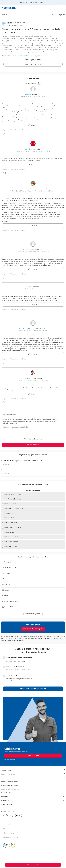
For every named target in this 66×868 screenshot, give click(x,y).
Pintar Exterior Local (11, 547)
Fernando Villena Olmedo (29, 329)
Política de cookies (9, 833)
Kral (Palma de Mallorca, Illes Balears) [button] (28, 151)
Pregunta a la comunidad (33, 64)
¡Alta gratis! (39, 2)
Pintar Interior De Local (12, 518)
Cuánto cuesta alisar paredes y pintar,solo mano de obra (22, 461)
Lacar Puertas (9, 513)
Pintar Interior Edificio (11, 542)
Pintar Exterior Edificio (11, 537)
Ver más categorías (33, 614)
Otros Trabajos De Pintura (13, 499)
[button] (33, 770)
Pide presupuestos (33, 865)
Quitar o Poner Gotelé (11, 504)
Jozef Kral (29, 149)
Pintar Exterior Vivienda (12, 523)
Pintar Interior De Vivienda (13, 494)
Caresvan (29, 94)
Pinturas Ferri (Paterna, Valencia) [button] (28, 381)
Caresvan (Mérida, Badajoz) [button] (28, 97)
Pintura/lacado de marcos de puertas (15, 470)
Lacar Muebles (9, 532)
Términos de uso (8, 825)
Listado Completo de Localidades (11, 793)
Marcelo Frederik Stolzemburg (29, 189)
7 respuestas (6, 56)
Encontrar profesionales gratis (33, 629)
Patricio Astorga (29, 250)
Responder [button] (33, 125)
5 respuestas (5, 474)
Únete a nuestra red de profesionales (33, 689)
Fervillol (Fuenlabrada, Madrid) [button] (28, 331)
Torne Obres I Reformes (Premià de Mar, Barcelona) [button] (28, 191)
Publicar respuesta (33, 445)
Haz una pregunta (58, 15)
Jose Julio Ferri (29, 378)
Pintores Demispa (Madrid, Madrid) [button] (28, 252)
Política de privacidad (10, 829)
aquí (18, 639)
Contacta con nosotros (8, 812)
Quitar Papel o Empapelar (13, 528)
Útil (5, 134)
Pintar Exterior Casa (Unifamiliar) (15, 509)
